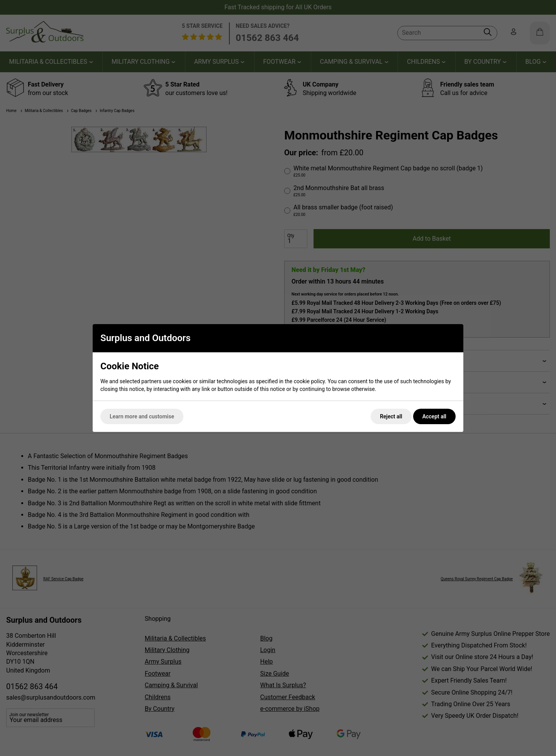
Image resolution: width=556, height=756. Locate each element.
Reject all (391, 416)
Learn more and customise (142, 416)
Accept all (434, 416)
